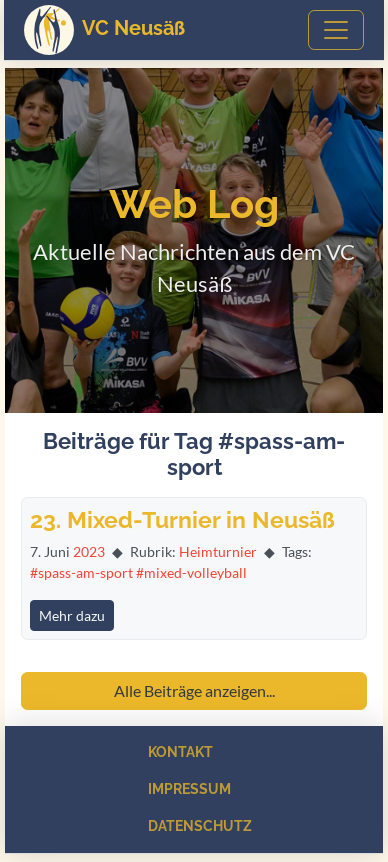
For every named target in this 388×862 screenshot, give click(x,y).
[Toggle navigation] (336, 30)
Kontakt (180, 752)
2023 (89, 551)
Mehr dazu (72, 615)
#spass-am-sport (81, 572)
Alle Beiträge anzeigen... (194, 690)
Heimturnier (218, 551)
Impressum (189, 789)
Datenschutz (200, 826)
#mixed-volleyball (191, 572)
